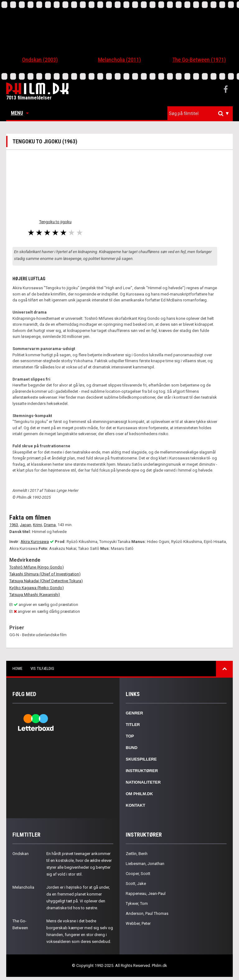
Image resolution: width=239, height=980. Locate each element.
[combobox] (200, 114)
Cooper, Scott (138, 874)
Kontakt (136, 805)
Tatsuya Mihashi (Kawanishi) (35, 595)
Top (130, 736)
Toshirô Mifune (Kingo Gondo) (37, 567)
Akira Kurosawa (35, 542)
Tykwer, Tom (137, 903)
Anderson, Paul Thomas (147, 913)
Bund (132, 748)
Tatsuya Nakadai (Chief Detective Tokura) (46, 581)
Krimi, (38, 525)
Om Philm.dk (139, 794)
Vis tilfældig (42, 668)
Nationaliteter (143, 782)
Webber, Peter (138, 923)
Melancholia (23, 887)
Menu (20, 113)
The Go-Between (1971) (199, 60)
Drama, (50, 525)
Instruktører (142, 771)
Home (17, 668)
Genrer (134, 713)
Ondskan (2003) (40, 60)
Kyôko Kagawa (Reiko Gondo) (37, 588)
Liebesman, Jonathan (145, 864)
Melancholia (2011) (119, 60)
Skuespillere (141, 759)
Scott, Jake (136, 884)
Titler (133, 725)
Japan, (26, 525)
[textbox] (202, 113)
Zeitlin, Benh (137, 854)
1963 (14, 525)
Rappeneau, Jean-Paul (146, 894)
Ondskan (21, 854)
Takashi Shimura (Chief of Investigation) (45, 574)
